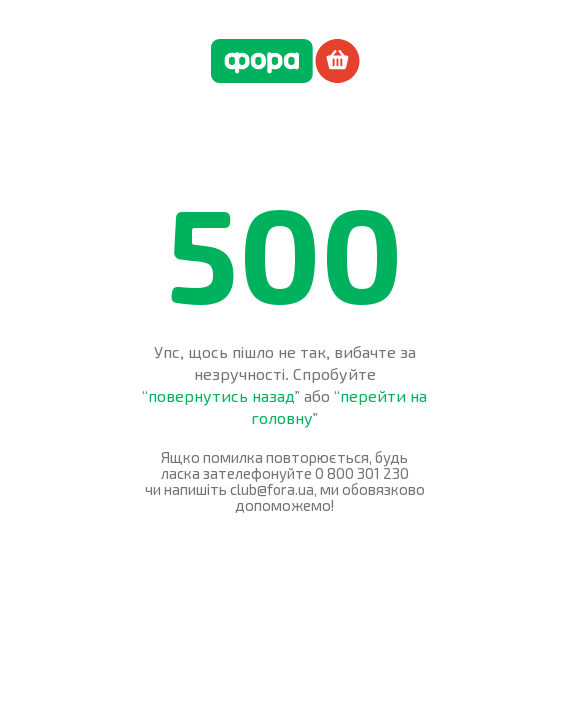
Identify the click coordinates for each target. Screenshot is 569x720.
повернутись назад (221, 395)
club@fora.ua (272, 489)
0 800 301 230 (362, 473)
